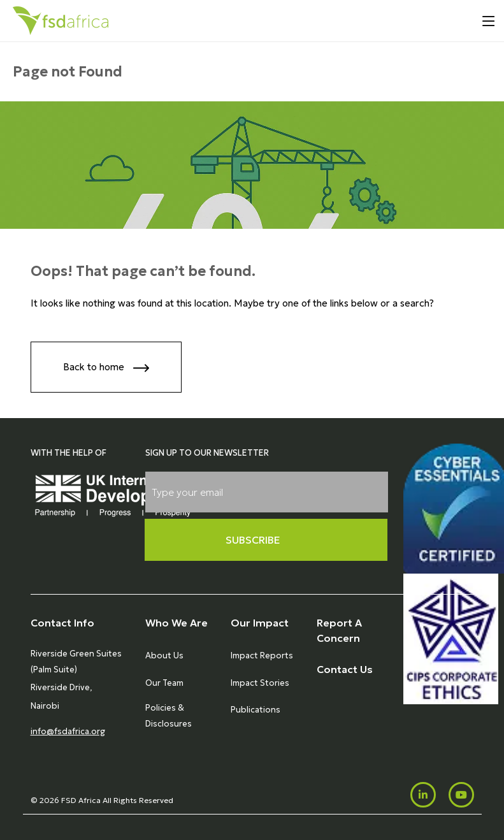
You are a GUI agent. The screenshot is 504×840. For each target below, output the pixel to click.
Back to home (106, 368)
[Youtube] (461, 795)
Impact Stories (260, 683)
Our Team (164, 683)
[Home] (61, 21)
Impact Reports (262, 655)
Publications (256, 710)
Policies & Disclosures (169, 715)
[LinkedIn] (423, 795)
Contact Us (345, 669)
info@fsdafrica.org (68, 731)
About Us (164, 655)
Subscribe (253, 540)
